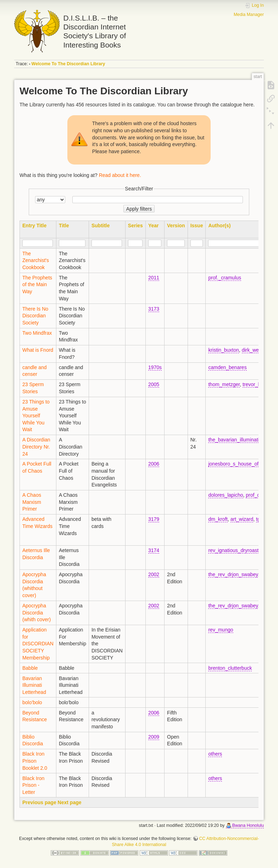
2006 (154, 464)
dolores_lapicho (226, 495)
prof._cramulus (225, 278)
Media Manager (249, 15)
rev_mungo (221, 630)
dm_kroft (218, 519)
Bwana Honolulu (248, 825)
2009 (154, 737)
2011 (154, 278)
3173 (154, 309)
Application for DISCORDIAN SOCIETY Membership (38, 644)
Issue (197, 226)
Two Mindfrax (37, 333)
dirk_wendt (254, 350)
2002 (154, 574)
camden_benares (227, 367)
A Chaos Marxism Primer (32, 502)
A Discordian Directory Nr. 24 (36, 447)
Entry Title (34, 226)
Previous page (39, 802)
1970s (155, 367)
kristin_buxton (223, 350)
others (215, 754)
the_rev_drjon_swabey (233, 574)
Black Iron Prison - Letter (33, 785)
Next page (70, 802)
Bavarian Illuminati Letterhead (34, 685)
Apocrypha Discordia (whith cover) (37, 613)
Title (64, 226)
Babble (30, 668)
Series (135, 226)
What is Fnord (38, 350)
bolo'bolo (32, 702)
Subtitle (101, 226)
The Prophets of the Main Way (37, 285)
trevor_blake (256, 384)
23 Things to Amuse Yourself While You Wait (36, 416)
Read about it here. (120, 175)
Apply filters (139, 209)
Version (176, 226)
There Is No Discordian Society (35, 316)
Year (154, 226)
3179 (154, 519)
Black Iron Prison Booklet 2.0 (35, 761)
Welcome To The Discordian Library (68, 64)
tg (258, 519)
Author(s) (219, 226)
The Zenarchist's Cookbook (36, 260)
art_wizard (242, 519)
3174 (154, 550)
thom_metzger (224, 384)
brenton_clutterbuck (230, 668)
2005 (154, 384)
